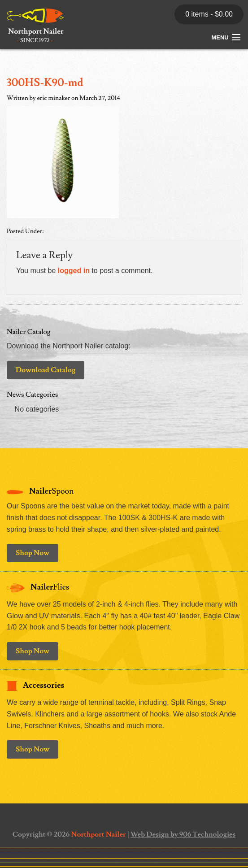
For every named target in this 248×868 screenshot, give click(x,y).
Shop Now (33, 553)
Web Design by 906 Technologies (183, 834)
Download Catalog (46, 370)
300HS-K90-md (45, 83)
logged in (74, 271)
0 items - (209, 14)
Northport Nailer (98, 834)
